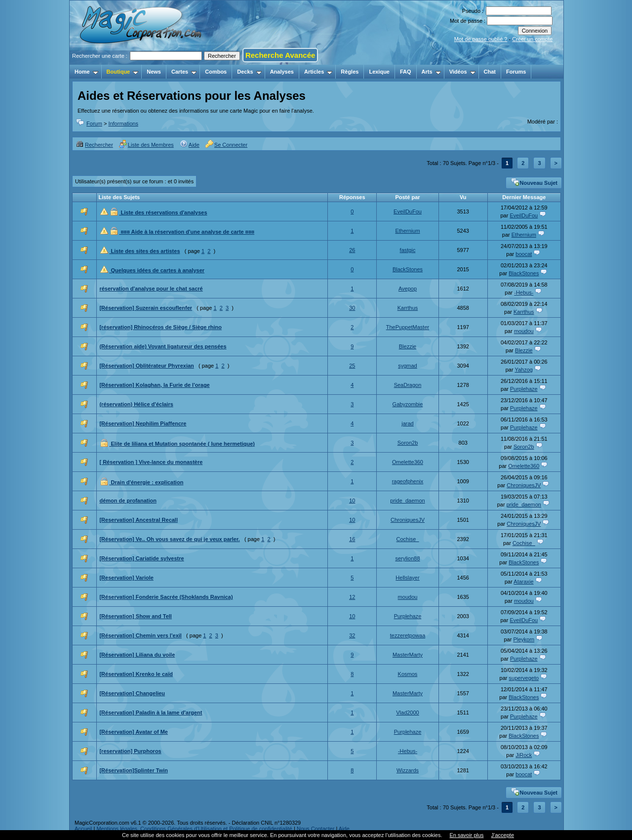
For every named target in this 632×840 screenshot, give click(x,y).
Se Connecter (226, 145)
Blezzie (408, 346)
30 (352, 308)
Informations (123, 124)
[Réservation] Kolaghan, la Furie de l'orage (154, 385)
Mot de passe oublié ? (481, 39)
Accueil (83, 829)
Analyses (282, 72)
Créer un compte (532, 39)
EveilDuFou (408, 211)
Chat (490, 72)
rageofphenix (408, 481)
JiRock (524, 755)
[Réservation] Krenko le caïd (136, 674)
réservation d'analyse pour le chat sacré (151, 289)
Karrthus (408, 308)
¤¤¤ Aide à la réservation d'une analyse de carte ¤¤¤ (187, 232)
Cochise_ (408, 539)
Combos (216, 72)
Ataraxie (523, 582)
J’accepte (503, 835)
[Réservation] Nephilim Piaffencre (143, 423)
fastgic (408, 250)
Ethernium (407, 231)
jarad (407, 423)
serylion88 (407, 558)
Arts (431, 72)
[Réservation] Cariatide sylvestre (141, 558)
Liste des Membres (146, 145)
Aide (190, 145)
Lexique (379, 72)
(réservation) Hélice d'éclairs (136, 404)
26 (352, 250)
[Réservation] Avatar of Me (134, 732)
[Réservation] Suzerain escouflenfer (146, 308)
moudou (524, 331)
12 (352, 597)
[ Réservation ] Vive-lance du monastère (151, 462)
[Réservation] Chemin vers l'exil (140, 635)
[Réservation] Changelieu (132, 693)
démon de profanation (128, 501)
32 (352, 635)
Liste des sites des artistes (144, 251)
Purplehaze (524, 389)
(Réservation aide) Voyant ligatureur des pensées (163, 346)
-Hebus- (524, 293)
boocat (524, 254)
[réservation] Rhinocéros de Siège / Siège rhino (160, 327)
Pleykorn (524, 639)
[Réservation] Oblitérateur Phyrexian (146, 366)
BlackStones (408, 269)
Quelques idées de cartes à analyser (157, 270)
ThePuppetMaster (408, 327)
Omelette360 (408, 462)
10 (352, 501)
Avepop (408, 289)
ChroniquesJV (524, 485)
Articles (318, 72)
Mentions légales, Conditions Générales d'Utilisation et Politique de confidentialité (194, 829)
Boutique (123, 72)
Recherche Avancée (280, 55)
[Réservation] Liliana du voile (137, 655)
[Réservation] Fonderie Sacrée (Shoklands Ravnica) (166, 597)
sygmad (408, 366)
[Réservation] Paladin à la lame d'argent (151, 713)
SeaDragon (408, 385)
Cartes (184, 72)
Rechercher (95, 145)
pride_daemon (407, 501)
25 (352, 366)
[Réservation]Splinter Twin (134, 770)
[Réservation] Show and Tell (136, 616)
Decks (249, 72)
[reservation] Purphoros (130, 751)
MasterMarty (408, 655)
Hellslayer (407, 578)
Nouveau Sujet (534, 182)
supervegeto (524, 678)
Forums (516, 72)
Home (86, 72)
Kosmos (408, 674)
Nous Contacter (316, 829)
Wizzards (408, 770)
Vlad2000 (408, 713)
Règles (350, 72)
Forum (94, 124)
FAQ (406, 72)
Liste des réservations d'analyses (163, 212)
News (154, 72)
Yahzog (524, 370)
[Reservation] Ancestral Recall (138, 520)
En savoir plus (466, 835)
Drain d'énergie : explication (146, 482)
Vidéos (462, 72)
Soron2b (408, 443)
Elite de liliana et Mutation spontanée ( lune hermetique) (182, 444)
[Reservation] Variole (126, 578)
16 (352, 539)
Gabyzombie (408, 404)
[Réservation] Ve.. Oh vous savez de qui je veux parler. (169, 539)
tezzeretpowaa (408, 635)
